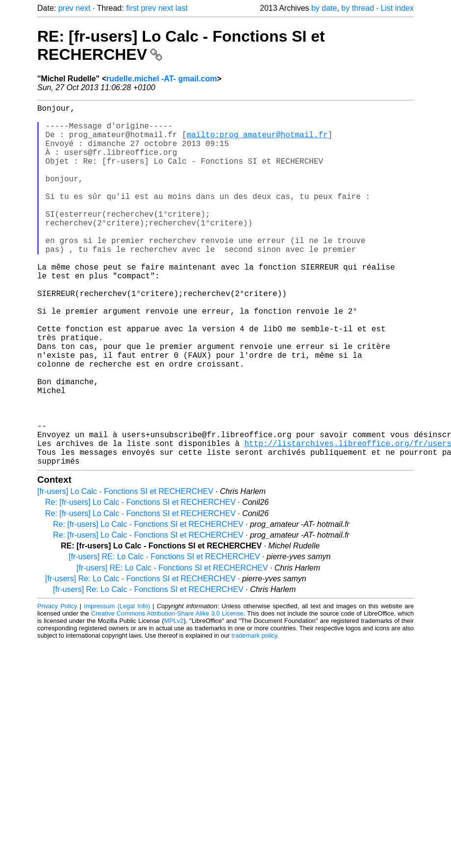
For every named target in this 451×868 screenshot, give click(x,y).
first (132, 8)
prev (66, 8)
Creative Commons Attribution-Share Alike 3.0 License (167, 694)
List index (397, 8)
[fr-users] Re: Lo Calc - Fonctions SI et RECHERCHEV (140, 659)
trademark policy (254, 716)
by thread (358, 8)
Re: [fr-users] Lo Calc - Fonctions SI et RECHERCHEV (140, 583)
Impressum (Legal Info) (117, 686)
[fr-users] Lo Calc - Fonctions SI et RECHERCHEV (125, 572)
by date (324, 8)
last (182, 8)
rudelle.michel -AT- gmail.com (162, 79)
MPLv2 (174, 701)
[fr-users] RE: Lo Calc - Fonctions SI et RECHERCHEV (164, 637)
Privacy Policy (57, 686)
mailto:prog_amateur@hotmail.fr (257, 142)
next (83, 8)
